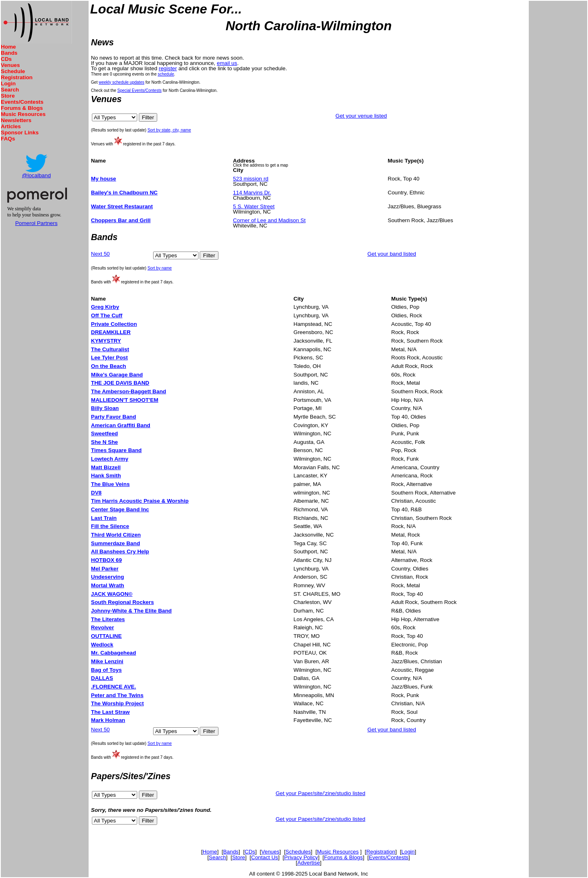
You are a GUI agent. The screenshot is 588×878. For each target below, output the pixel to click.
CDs (6, 59)
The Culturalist (110, 349)
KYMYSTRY (106, 341)
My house (104, 179)
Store (8, 96)
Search (10, 90)
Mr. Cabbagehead (114, 653)
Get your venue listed (361, 116)
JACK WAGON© (112, 594)
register (168, 68)
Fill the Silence (110, 526)
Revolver (102, 627)
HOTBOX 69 (107, 560)
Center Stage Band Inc (120, 509)
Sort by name (159, 268)
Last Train (104, 518)
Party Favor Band (114, 417)
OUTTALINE (106, 636)
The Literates (108, 619)
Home (8, 47)
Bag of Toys (106, 670)
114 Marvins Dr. (252, 193)
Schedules (298, 852)
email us (227, 63)
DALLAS (102, 678)
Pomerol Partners (36, 223)
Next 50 (100, 254)
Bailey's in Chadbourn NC (124, 193)
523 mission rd (251, 179)
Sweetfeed (105, 433)
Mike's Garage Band (117, 375)
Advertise (309, 863)
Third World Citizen (116, 535)
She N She (105, 442)
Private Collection (114, 324)
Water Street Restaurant (122, 206)
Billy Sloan (105, 408)
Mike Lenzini (107, 661)
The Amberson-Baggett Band (129, 391)
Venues (10, 65)
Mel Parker (105, 569)
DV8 (96, 493)
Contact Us (265, 857)
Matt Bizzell (106, 467)
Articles (11, 126)
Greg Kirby (105, 307)
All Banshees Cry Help (120, 552)
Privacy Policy (301, 857)
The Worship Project (117, 703)
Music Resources (23, 114)
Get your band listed (392, 254)
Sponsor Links (20, 133)
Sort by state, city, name (169, 130)
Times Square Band (116, 450)
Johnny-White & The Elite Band (131, 611)
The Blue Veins (110, 484)
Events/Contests (22, 102)
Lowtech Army (110, 459)
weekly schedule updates (122, 82)
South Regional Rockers (122, 602)
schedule (166, 74)
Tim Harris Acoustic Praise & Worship (140, 501)
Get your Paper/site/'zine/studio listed (321, 793)
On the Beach (109, 366)
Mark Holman (108, 720)
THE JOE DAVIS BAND (120, 383)
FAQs (8, 139)
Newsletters (16, 120)
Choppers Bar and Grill (121, 220)
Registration (17, 77)
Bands (9, 53)
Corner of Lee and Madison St (269, 220)
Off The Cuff (107, 315)
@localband (37, 175)
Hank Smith (106, 476)
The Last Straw (110, 712)
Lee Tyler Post (109, 358)
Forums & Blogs (22, 108)
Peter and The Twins (117, 695)
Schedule (13, 71)
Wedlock (102, 645)
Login (8, 84)
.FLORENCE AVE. (114, 687)
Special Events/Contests (139, 90)
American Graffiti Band (121, 425)
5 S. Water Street (254, 206)
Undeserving (108, 577)
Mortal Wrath (108, 585)
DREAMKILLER (111, 332)
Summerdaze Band (116, 543)
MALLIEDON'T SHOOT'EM (125, 400)
